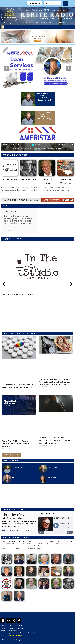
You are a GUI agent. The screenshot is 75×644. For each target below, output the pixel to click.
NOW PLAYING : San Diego (45, 113)
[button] (3, 27)
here (11, 193)
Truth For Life (45, 96)
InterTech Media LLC (58, 642)
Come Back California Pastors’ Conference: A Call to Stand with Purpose (17, 436)
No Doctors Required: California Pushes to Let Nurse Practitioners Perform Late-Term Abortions (54, 375)
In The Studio (10, 180)
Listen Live (45, 100)
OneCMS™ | (41, 642)
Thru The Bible (28, 180)
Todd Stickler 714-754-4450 (11, 628)
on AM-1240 (45, 117)
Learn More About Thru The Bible (16, 523)
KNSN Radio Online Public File (12, 621)
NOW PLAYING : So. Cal (45, 94)
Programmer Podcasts (15, 155)
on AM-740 (45, 98)
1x (68, 520)
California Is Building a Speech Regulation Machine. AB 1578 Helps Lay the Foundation (55, 433)
